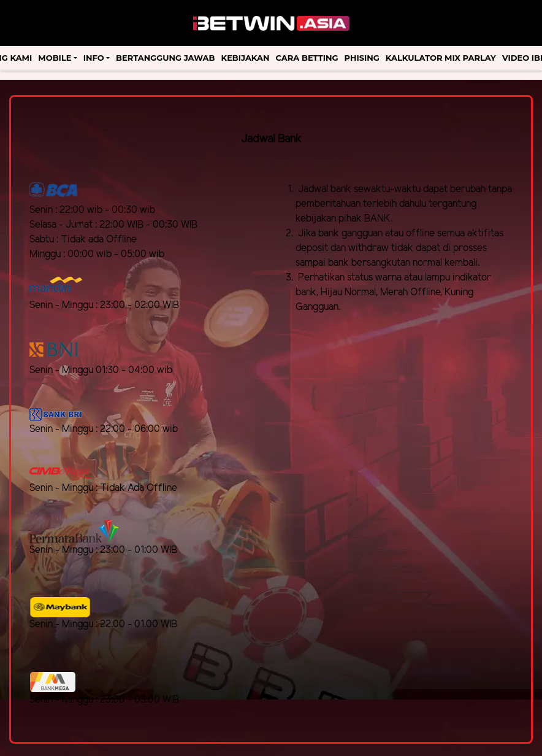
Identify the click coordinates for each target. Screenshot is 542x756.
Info (94, 58)
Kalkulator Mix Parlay (441, 58)
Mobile (55, 58)
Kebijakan (246, 58)
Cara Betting (307, 58)
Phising (362, 58)
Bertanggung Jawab (165, 58)
